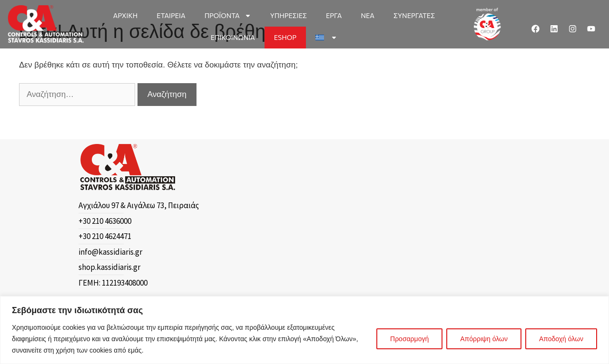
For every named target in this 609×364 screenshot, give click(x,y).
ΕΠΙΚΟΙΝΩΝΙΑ (233, 37)
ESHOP (285, 37)
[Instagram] (573, 29)
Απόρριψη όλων (484, 339)
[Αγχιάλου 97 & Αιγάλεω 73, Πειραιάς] (161, 206)
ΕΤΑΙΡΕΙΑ (171, 15)
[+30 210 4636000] (161, 221)
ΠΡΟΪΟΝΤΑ (228, 16)
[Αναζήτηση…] (77, 95)
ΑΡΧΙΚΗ (126, 15)
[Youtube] (591, 29)
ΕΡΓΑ (334, 15)
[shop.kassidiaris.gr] (161, 268)
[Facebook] (536, 29)
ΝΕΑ (368, 15)
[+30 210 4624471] (161, 237)
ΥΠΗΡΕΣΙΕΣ (289, 15)
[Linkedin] (554, 29)
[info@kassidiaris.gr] (161, 252)
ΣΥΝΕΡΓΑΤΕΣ (414, 15)
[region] (304, 330)
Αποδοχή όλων (561, 339)
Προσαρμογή (409, 339)
